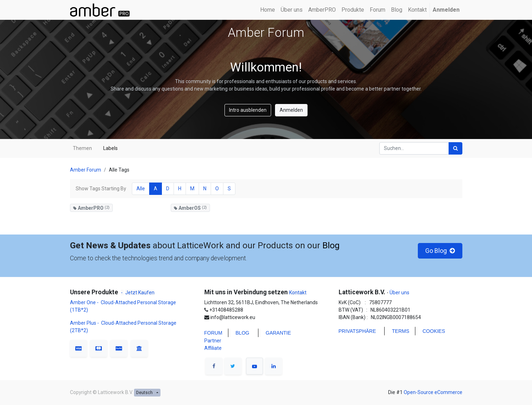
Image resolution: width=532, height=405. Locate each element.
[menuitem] (268, 10)
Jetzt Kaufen (140, 293)
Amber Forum (86, 170)
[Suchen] (455, 148)
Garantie (279, 333)
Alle (141, 189)
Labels (110, 148)
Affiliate (213, 348)
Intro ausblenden (248, 110)
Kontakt (298, 293)
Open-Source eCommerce (433, 392)
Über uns (399, 293)
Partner (213, 341)
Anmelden (291, 110)
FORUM (213, 333)
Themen (82, 148)
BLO (240, 333)
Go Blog (440, 251)
